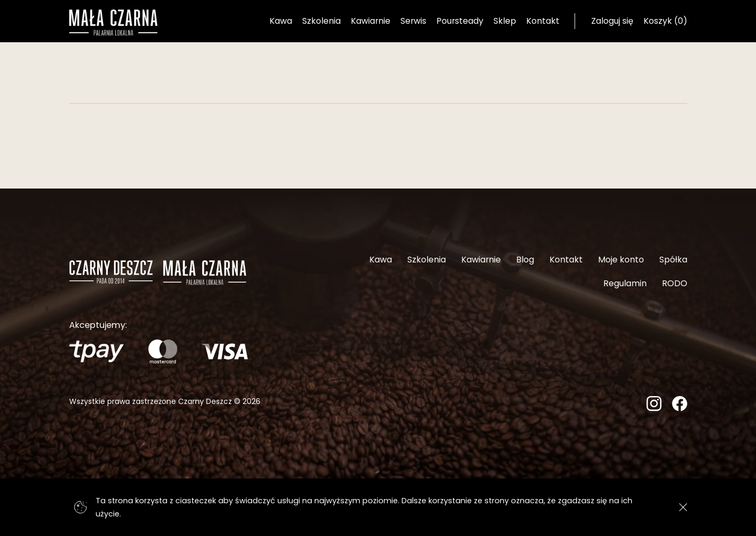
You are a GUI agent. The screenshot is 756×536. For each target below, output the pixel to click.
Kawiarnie (371, 21)
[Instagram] (654, 408)
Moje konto (621, 260)
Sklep (505, 21)
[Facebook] (680, 408)
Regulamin (625, 283)
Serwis (413, 21)
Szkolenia (321, 21)
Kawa (281, 21)
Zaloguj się (612, 21)
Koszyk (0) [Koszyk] (665, 21)
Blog (525, 260)
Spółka (673, 260)
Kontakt (543, 21)
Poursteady (460, 21)
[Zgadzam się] (683, 507)
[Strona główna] (114, 23)
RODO (675, 283)
